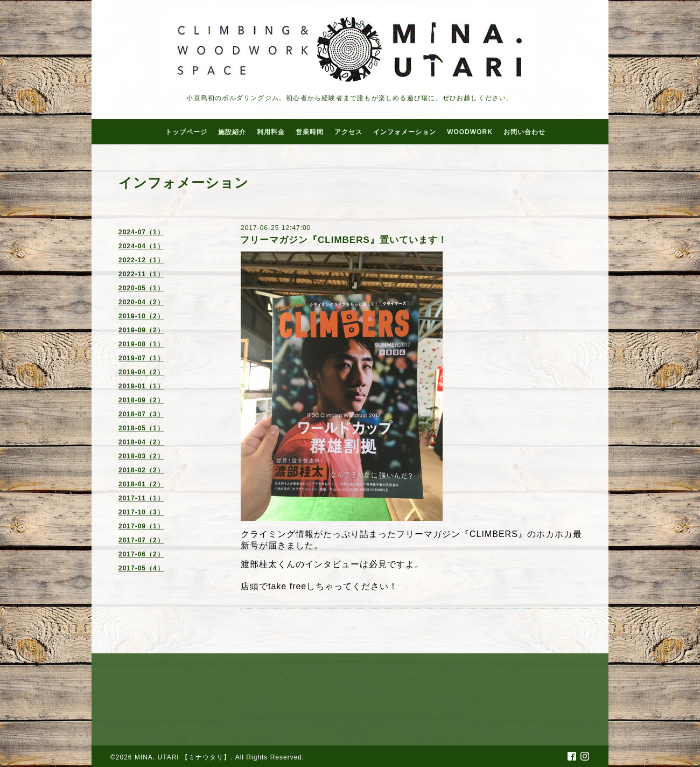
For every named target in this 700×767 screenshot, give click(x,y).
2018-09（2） (141, 400)
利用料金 (271, 132)
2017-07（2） (141, 540)
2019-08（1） (141, 344)
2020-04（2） (141, 302)
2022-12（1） (141, 260)
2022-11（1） (141, 274)
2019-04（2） (141, 372)
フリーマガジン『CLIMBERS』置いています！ (344, 240)
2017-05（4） (141, 568)
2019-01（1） (141, 386)
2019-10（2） (141, 316)
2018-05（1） (141, 428)
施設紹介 (232, 132)
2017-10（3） (141, 512)
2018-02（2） (141, 470)
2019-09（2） (141, 330)
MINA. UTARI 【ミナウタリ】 (183, 757)
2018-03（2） (141, 456)
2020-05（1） (141, 288)
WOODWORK (470, 132)
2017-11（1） (141, 498)
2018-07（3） (141, 414)
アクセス (348, 132)
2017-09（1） (141, 526)
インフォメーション (405, 132)
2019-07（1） (141, 358)
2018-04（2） (141, 442)
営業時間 (310, 132)
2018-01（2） (141, 484)
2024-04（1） (141, 246)
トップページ (186, 132)
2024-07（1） (141, 232)
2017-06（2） (141, 554)
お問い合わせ (524, 132)
